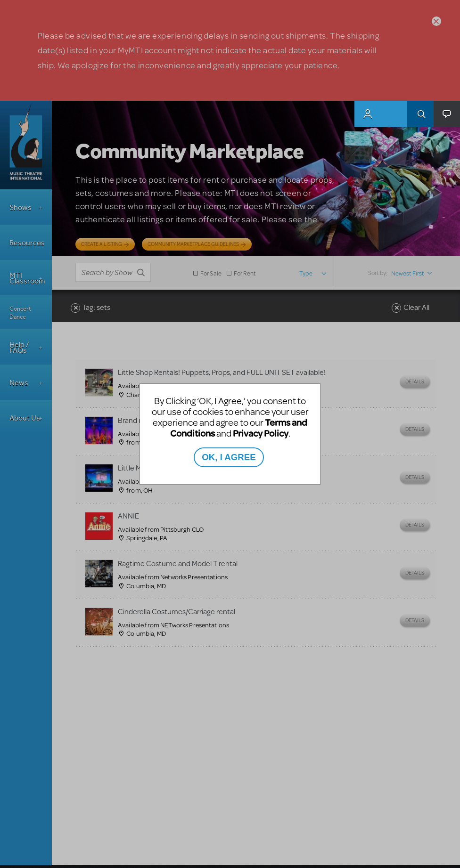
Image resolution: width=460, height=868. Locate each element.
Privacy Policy (261, 433)
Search (420, 114)
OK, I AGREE (229, 457)
